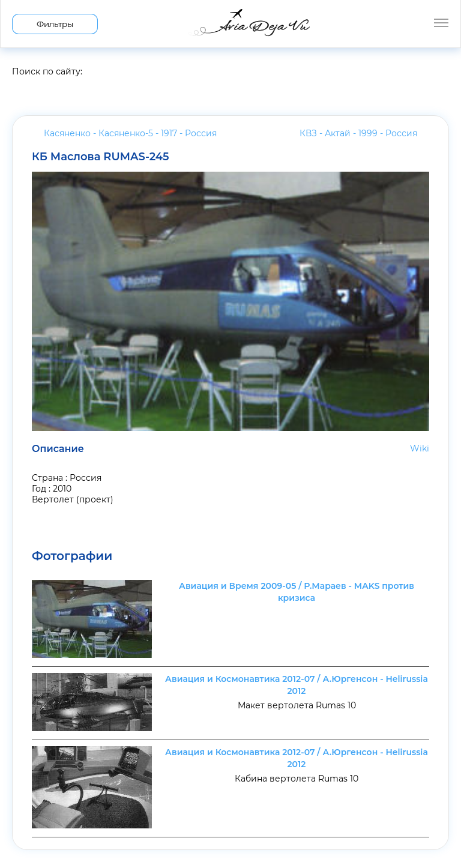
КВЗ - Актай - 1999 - (358, 133)
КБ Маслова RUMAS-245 (101, 157)
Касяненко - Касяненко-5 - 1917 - (130, 133)
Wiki (420, 448)
